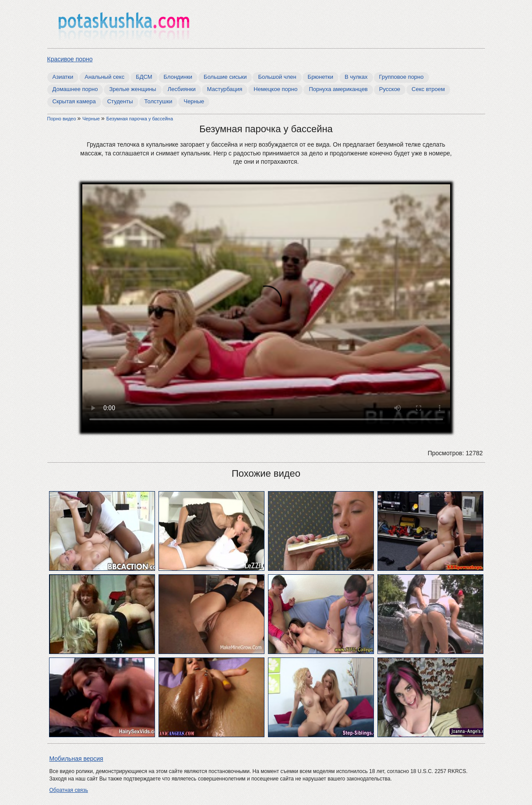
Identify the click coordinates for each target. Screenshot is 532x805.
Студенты (120, 101)
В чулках (356, 77)
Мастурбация (225, 89)
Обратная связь (69, 790)
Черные (194, 101)
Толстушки (159, 101)
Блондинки (178, 77)
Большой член (277, 77)
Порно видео (62, 119)
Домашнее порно (75, 89)
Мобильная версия (76, 759)
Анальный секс (104, 77)
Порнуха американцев (338, 89)
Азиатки (63, 77)
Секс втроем (428, 89)
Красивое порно (70, 59)
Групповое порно (402, 77)
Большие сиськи (225, 77)
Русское (390, 89)
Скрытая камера (74, 101)
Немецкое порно (275, 89)
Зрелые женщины (132, 89)
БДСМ (144, 77)
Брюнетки (321, 77)
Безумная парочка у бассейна (140, 119)
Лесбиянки (182, 89)
